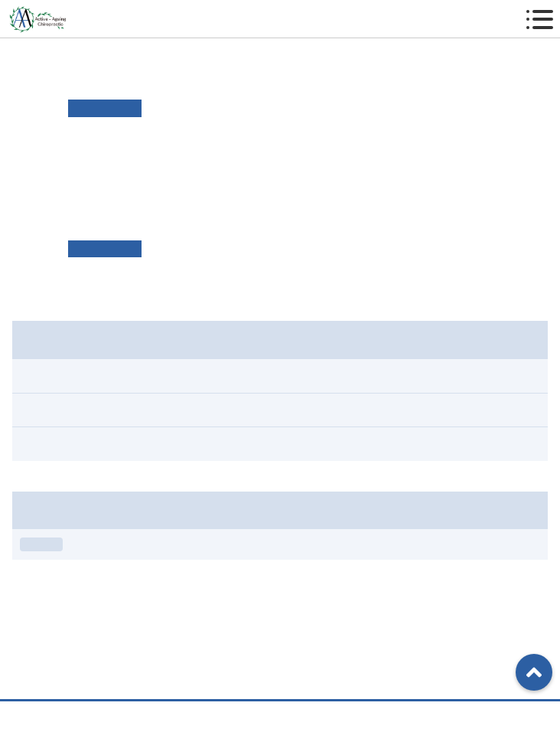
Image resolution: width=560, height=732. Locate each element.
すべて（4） (49, 376)
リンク (371, 155)
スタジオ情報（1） (65, 444)
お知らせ (41, 544)
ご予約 (431, 716)
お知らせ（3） (55, 410)
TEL (124, 716)
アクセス (275, 716)
